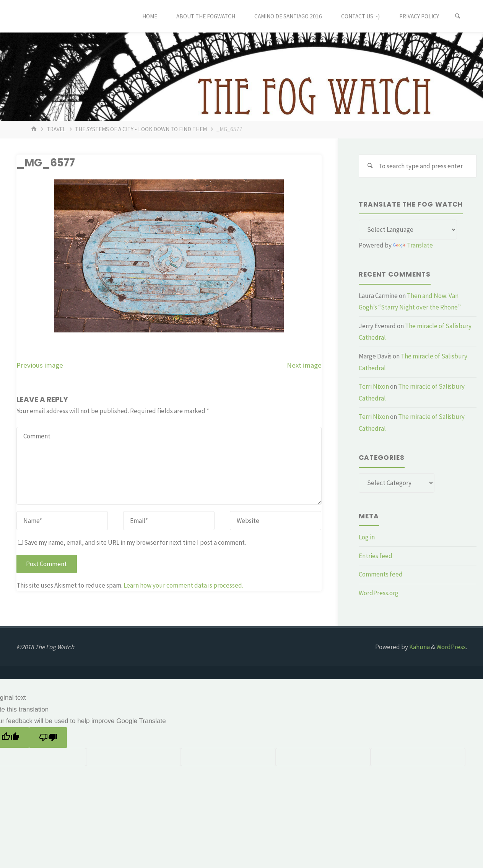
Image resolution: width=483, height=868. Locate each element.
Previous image (40, 365)
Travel (56, 129)
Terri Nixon (374, 386)
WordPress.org (379, 593)
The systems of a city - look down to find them (141, 129)
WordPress (451, 647)
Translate (413, 245)
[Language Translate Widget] (408, 230)
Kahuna (419, 647)
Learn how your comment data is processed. (183, 585)
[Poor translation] (48, 738)
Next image (304, 365)
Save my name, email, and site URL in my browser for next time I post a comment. (132, 542)
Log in (367, 537)
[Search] (458, 16)
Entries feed (376, 556)
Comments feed (381, 574)
